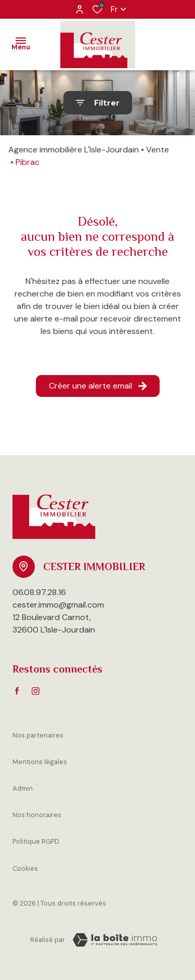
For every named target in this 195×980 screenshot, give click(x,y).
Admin (23, 788)
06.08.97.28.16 (39, 592)
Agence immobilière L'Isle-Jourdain (74, 150)
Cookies (25, 868)
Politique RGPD (36, 841)
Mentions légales (40, 762)
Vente (158, 150)
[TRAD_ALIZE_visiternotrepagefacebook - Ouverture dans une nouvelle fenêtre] (17, 691)
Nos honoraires (37, 815)
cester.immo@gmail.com (58, 605)
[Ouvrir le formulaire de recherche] (98, 103)
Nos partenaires (38, 735)
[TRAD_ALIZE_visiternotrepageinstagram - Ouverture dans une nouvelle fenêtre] (36, 691)
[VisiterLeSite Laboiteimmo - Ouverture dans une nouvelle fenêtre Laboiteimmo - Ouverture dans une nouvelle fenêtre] (115, 940)
